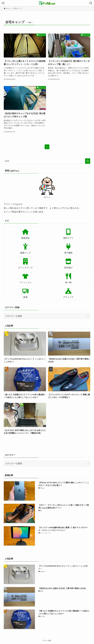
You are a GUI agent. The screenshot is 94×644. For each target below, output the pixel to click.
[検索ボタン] (91, 3)
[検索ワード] (47, 161)
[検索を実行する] (88, 161)
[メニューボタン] (3, 3)
